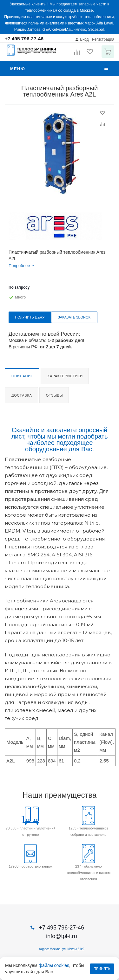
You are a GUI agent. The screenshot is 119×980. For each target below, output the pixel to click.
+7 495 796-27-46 (24, 39)
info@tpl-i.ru (61, 936)
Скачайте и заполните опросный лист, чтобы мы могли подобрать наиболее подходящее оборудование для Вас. (60, 440)
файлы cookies (54, 965)
